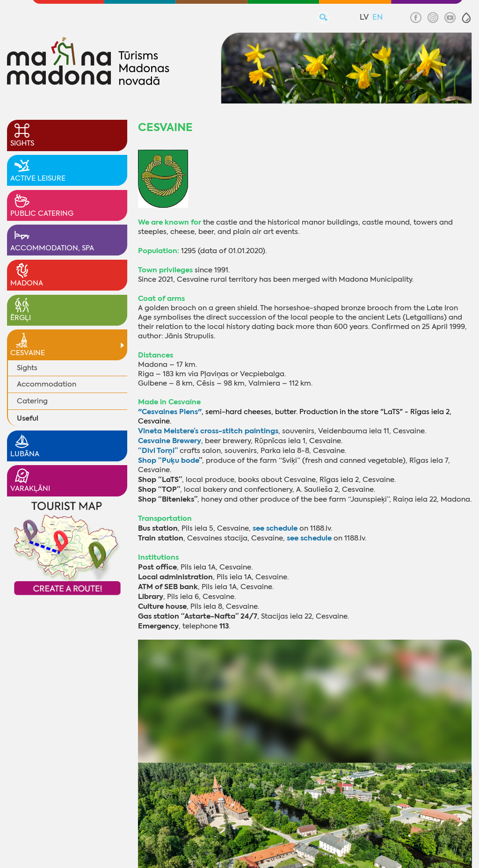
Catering (32, 401)
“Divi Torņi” (158, 450)
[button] (466, 18)
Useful (28, 418)
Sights (27, 368)
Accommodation (47, 384)
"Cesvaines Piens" (170, 412)
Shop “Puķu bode (168, 460)
